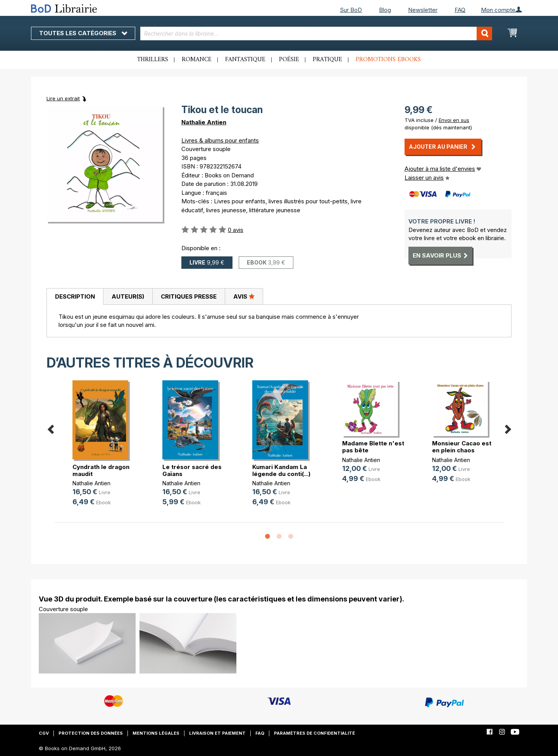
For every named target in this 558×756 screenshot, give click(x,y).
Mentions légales (156, 733)
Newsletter (423, 10)
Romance (197, 60)
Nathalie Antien (204, 122)
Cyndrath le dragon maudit (101, 470)
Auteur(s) (128, 296)
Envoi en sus (454, 120)
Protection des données (91, 733)
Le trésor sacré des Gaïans (192, 470)
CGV (44, 733)
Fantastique (245, 60)
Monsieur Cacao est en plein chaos (462, 447)
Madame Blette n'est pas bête (373, 447)
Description (75, 296)
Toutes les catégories (83, 33)
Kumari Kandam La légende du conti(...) (281, 470)
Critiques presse (189, 296)
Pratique (327, 60)
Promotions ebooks (388, 60)
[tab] (75, 297)
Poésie (289, 60)
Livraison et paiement (217, 733)
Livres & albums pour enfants (220, 140)
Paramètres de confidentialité (314, 733)
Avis (244, 296)
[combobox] (316, 34)
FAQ (460, 10)
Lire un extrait (63, 98)
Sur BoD (351, 10)
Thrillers (153, 60)
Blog (385, 10)
